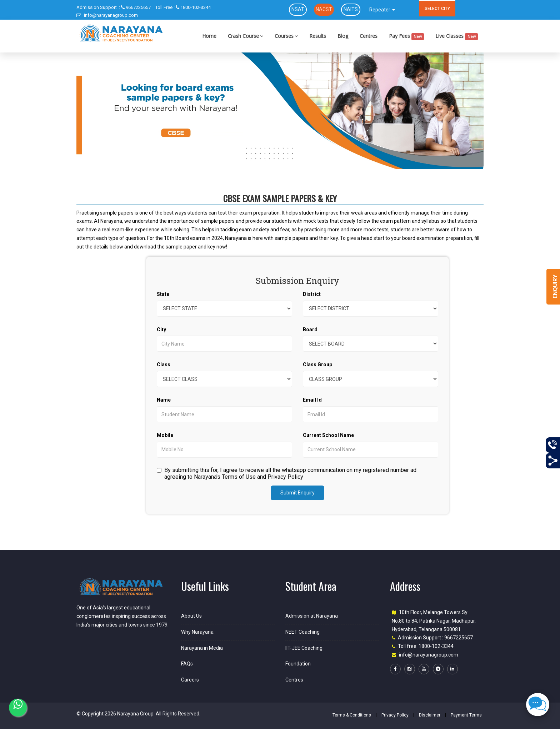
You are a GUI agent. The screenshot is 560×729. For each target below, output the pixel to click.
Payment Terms (466, 715)
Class (164, 364)
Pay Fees (407, 36)
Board (310, 330)
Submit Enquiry (297, 493)
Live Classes (457, 36)
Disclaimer (430, 715)
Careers (190, 680)
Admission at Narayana (312, 616)
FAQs (187, 664)
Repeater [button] (382, 10)
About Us (191, 616)
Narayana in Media (202, 648)
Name (164, 400)
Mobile (165, 435)
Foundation (298, 664)
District (312, 294)
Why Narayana (197, 632)
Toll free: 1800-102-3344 (426, 646)
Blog (343, 36)
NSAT (298, 9)
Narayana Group (135, 714)
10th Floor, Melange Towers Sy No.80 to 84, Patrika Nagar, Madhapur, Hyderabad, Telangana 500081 (434, 621)
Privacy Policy (395, 715)
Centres (369, 36)
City (161, 330)
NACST (324, 9)
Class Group (317, 364)
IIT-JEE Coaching (304, 648)
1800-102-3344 (183, 7)
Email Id (312, 400)
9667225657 (114, 7)
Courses (286, 36)
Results (318, 36)
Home (209, 36)
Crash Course (246, 36)
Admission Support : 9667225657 (435, 638)
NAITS (351, 9)
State (163, 294)
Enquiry (555, 286)
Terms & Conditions (352, 715)
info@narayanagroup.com (107, 15)
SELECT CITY (437, 9)
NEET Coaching (302, 632)
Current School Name (328, 435)
